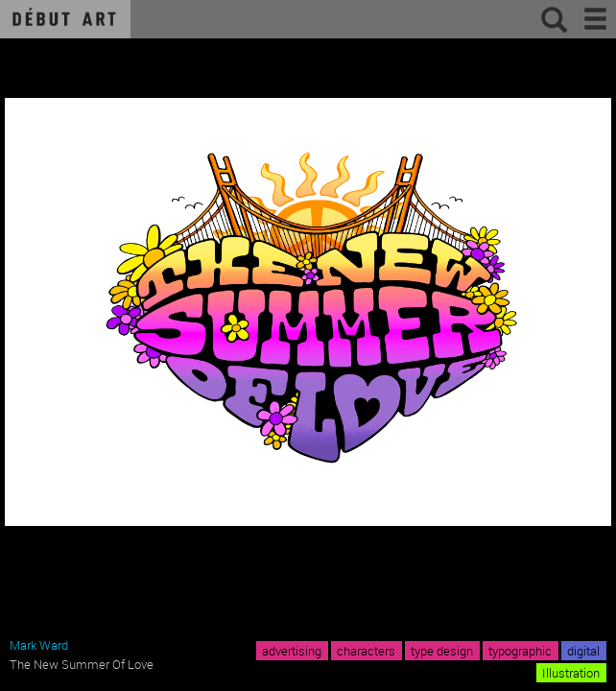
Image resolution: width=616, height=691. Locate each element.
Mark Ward (39, 645)
